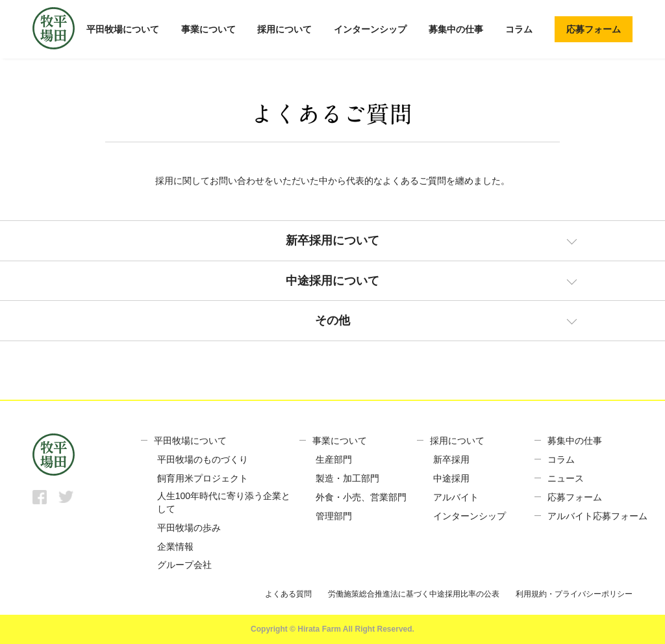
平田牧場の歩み (189, 528)
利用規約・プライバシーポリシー (574, 594)
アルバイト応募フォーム (597, 516)
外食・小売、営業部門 (361, 497)
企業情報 (175, 547)
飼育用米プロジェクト (203, 478)
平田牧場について (123, 29)
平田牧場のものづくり (203, 459)
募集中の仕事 (456, 29)
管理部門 (334, 516)
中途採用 (451, 478)
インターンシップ (370, 29)
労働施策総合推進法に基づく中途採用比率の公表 (414, 594)
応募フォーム (594, 29)
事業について (208, 29)
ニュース (566, 478)
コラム (519, 29)
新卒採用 (451, 459)
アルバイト (456, 497)
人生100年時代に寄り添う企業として (224, 502)
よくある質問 (288, 594)
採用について (284, 29)
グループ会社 (184, 565)
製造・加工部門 (347, 478)
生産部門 (334, 459)
